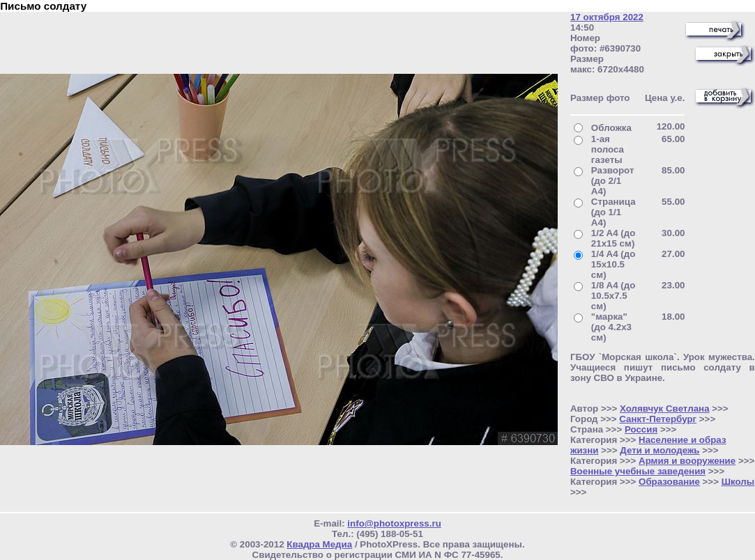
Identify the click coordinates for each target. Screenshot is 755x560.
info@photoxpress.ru (394, 523)
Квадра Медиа (319, 544)
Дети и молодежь (659, 450)
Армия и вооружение (687, 461)
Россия (641, 429)
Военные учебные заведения (638, 471)
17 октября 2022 (607, 17)
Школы (738, 482)
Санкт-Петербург (658, 419)
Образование (669, 482)
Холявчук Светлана (665, 409)
